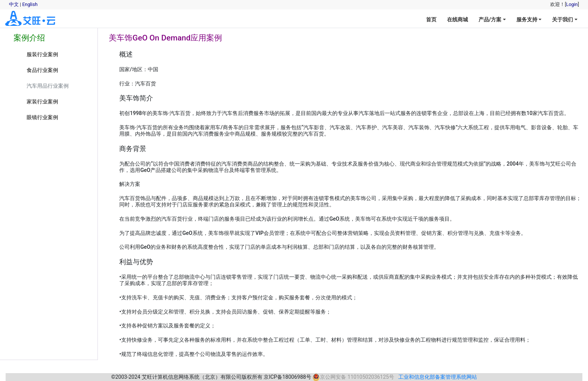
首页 (431, 19)
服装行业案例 (42, 54)
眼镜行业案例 (42, 117)
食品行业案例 (42, 70)
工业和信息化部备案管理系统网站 (438, 377)
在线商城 (457, 19)
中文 (14, 4)
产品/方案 (490, 19)
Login (572, 4)
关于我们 (562, 19)
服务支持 (527, 19)
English (30, 4)
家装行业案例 (42, 102)
